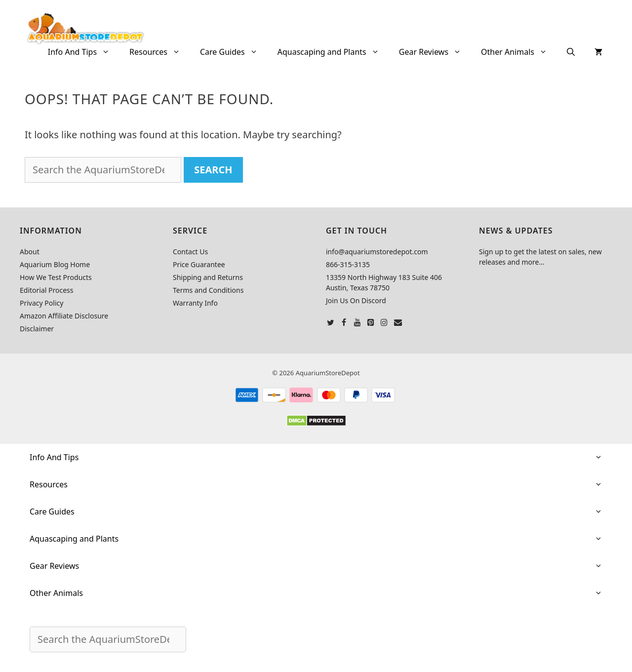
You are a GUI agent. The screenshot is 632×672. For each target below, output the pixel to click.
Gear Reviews (435, 52)
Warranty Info (195, 303)
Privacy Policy (41, 303)
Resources (160, 52)
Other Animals (519, 52)
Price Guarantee (199, 264)
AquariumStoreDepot (328, 373)
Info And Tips (84, 52)
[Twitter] (331, 323)
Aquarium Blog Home (55, 264)
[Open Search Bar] (571, 52)
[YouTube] (357, 323)
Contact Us (190, 252)
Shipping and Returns (208, 277)
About (30, 252)
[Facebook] (344, 323)
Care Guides (234, 52)
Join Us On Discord (356, 300)
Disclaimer (37, 329)
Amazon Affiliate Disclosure (64, 316)
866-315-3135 (348, 264)
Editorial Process (47, 290)
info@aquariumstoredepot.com (377, 252)
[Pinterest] (371, 323)
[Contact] (398, 323)
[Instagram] (384, 323)
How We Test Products (56, 277)
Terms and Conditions (208, 290)
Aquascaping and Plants (333, 52)
